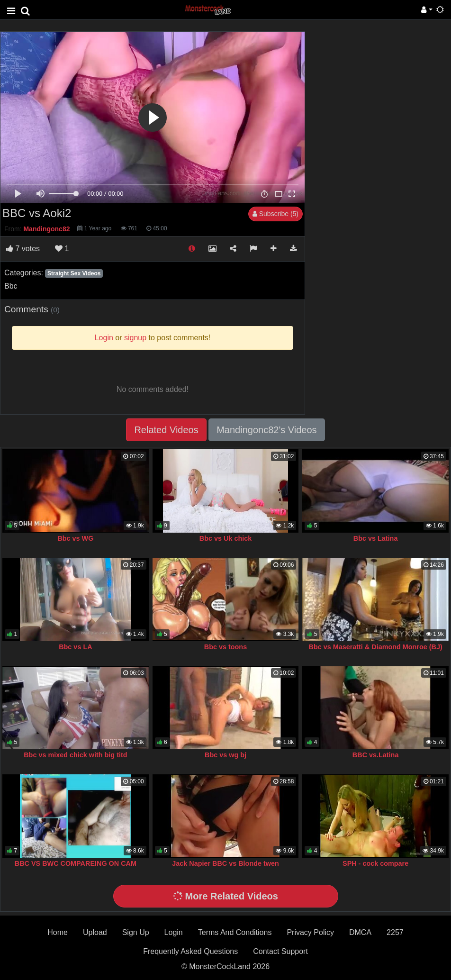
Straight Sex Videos (74, 273)
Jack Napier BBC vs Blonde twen (225, 863)
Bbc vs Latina (376, 538)
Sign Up (136, 932)
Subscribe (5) (275, 214)
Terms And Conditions (235, 932)
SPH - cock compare (375, 863)
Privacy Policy (310, 932)
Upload (95, 932)
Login (174, 932)
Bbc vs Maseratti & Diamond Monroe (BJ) (375, 647)
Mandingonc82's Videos (266, 430)
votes (23, 249)
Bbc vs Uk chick (225, 538)
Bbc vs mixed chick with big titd (75, 755)
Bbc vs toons (225, 647)
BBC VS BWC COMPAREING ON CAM (76, 863)
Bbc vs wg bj (225, 755)
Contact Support (280, 951)
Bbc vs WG (75, 538)
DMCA (360, 932)
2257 (395, 932)
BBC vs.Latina (376, 755)
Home (58, 932)
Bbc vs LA (75, 647)
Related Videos (166, 430)
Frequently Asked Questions (190, 951)
